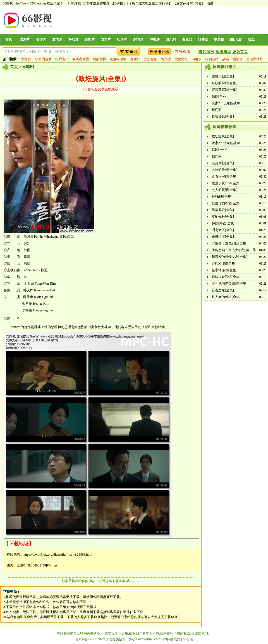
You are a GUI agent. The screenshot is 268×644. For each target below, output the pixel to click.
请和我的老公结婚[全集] (229, 284)
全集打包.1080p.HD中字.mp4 (38, 565)
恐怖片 (90, 39)
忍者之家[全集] (223, 290)
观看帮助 (223, 52)
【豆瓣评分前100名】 (189, 3)
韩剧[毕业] (219, 96)
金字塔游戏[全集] (224, 270)
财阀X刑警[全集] (224, 263)
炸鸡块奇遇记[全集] (226, 277)
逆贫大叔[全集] (223, 76)
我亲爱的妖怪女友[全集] (229, 257)
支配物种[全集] (223, 217)
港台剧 (187, 39)
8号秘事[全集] (222, 197)
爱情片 (57, 39)
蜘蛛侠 (26, 59)
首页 (9, 39)
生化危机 (181, 59)
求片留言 (206, 52)
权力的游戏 (43, 59)
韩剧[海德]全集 (223, 223)
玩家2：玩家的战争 (226, 103)
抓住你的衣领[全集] (226, 203)
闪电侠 (197, 59)
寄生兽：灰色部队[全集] (229, 243)
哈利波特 (212, 59)
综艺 (252, 39)
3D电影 (155, 39)
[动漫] (210, 3)
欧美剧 (219, 39)
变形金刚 (150, 59)
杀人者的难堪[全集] (226, 297)
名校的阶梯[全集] (224, 83)
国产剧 (171, 39)
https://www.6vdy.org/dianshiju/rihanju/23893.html (58, 555)
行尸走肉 (62, 59)
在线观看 (183, 52)
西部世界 (99, 59)
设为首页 (240, 52)
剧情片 (138, 39)
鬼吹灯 (135, 59)
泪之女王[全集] (223, 230)
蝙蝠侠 (238, 59)
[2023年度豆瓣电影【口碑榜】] (105, 3)
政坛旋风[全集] (223, 117)
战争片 (106, 39)
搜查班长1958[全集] (226, 183)
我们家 (217, 110)
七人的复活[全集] (224, 190)
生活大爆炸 (255, 59)
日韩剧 (203, 39)
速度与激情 (118, 59)
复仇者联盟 (81, 59)
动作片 (41, 39)
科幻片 (73, 39)
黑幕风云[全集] (223, 210)
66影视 (76, 3)
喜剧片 (25, 39)
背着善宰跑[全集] (224, 90)
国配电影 (235, 39)
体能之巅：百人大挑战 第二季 (234, 250)
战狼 (226, 59)
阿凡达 (166, 59)
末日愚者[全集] (223, 237)
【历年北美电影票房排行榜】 (150, 3)
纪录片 (122, 39)
